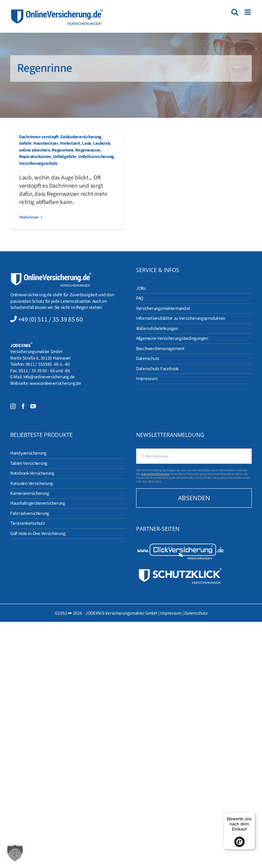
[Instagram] (13, 406)
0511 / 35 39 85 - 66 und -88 (44, 371)
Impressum (171, 613)
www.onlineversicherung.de (55, 383)
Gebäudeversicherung (81, 137)
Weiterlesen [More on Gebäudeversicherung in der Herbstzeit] (29, 217)
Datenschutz (196, 613)
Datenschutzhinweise (155, 474)
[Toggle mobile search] (235, 12)
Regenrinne (63, 150)
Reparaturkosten (35, 157)
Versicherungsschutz (38, 163)
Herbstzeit (70, 143)
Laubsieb (102, 143)
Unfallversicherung (96, 157)
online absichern (35, 150)
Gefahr (25, 143)
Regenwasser (88, 150)
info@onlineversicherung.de (49, 377)
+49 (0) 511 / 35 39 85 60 (50, 319)
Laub (86, 143)
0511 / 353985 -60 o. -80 (48, 364)
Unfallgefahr (65, 157)
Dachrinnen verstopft (39, 137)
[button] (15, 853)
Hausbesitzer (46, 143)
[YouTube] (33, 406)
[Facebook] (23, 406)
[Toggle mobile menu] (248, 12)
